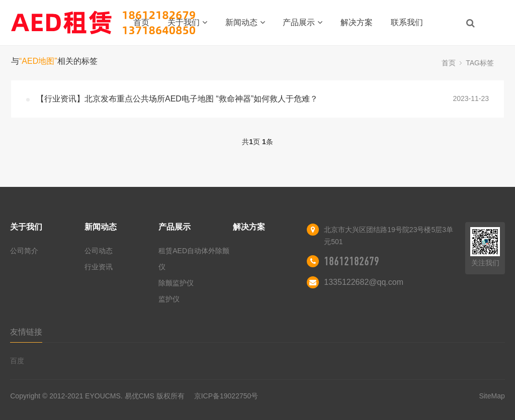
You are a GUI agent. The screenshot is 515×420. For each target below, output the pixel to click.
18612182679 (352, 261)
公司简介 (24, 251)
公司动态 (99, 251)
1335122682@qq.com (364, 282)
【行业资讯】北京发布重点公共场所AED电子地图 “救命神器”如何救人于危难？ (177, 99)
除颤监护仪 (176, 283)
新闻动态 (245, 22)
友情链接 (26, 332)
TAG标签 (480, 63)
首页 (141, 22)
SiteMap (492, 396)
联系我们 (407, 22)
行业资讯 (99, 267)
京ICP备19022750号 (226, 396)
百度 (17, 361)
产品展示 (303, 22)
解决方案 (357, 22)
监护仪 (169, 299)
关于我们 (187, 22)
